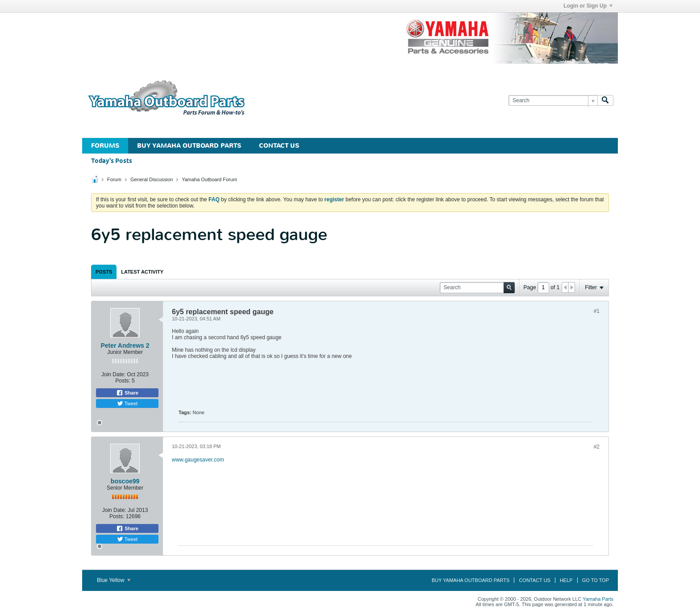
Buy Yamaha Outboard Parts (189, 146)
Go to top (596, 580)
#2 (597, 447)
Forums (105, 146)
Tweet (127, 403)
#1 (597, 311)
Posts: (123, 381)
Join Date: (113, 374)
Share (127, 393)
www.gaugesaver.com (198, 460)
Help (566, 580)
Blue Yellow (114, 580)
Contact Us (279, 146)
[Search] (553, 101)
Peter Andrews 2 (125, 345)
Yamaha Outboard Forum (209, 179)
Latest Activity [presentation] (142, 272)
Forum (114, 179)
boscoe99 (125, 481)
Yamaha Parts (598, 599)
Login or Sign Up (588, 6)
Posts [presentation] (104, 272)
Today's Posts (112, 161)
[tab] (104, 272)
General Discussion (152, 179)
